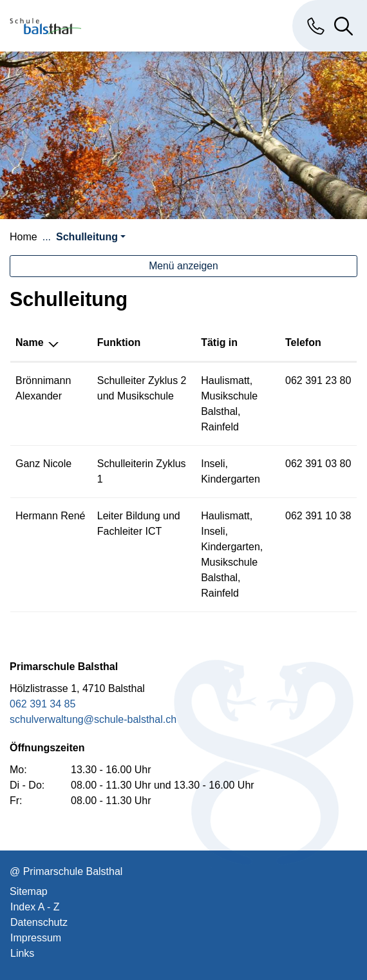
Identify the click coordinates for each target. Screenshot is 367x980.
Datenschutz (39, 922)
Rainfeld (220, 427)
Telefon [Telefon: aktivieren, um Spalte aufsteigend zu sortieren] (303, 342)
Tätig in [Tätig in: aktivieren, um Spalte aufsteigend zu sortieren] (219, 342)
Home (24, 237)
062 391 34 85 (42, 704)
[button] (91, 237)
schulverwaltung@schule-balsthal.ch (93, 719)
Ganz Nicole (43, 464)
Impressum (36, 938)
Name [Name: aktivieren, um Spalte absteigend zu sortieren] (30, 342)
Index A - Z (35, 907)
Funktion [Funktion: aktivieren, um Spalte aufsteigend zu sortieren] (119, 342)
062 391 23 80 (318, 380)
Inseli (213, 464)
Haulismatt (225, 380)
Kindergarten (231, 479)
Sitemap (29, 891)
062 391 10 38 (318, 516)
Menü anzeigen (183, 266)
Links (22, 953)
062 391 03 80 (318, 464)
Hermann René (51, 516)
